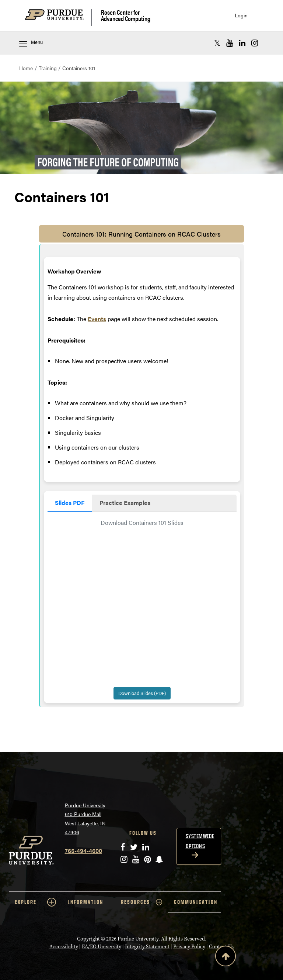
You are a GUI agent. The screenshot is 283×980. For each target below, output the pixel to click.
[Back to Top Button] (226, 957)
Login (241, 15)
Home (26, 68)
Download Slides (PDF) (142, 693)
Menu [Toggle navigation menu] (31, 43)
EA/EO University (102, 947)
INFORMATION (85, 902)
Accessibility (64, 947)
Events (97, 319)
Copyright (88, 939)
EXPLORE (35, 902)
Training (48, 68)
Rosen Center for (126, 15)
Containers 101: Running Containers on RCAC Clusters (141, 234)
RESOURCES (141, 902)
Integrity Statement (147, 947)
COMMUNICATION (196, 902)
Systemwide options (200, 841)
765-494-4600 (83, 851)
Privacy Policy (189, 947)
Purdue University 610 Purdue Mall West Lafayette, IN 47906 (85, 819)
